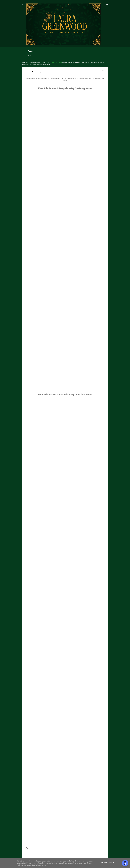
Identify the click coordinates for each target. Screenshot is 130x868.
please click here (56, 62)
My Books (31, 55)
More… (85, 55)
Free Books (43, 55)
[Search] (107, 5)
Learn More (103, 863)
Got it (112, 863)
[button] (103, 71)
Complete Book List (71, 55)
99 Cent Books (55, 55)
